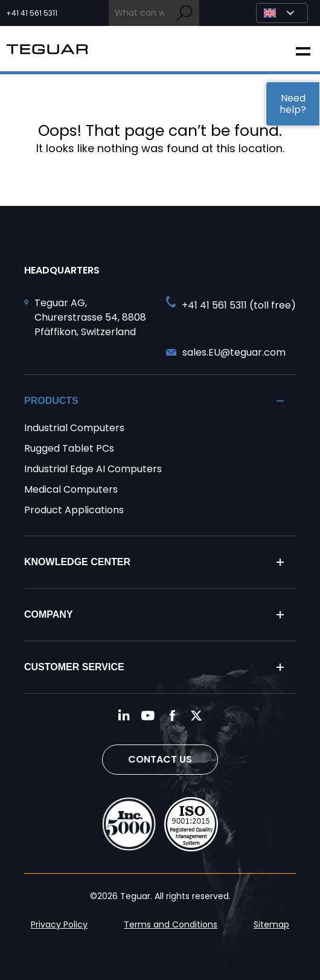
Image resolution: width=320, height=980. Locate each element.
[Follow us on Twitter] (196, 716)
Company (49, 614)
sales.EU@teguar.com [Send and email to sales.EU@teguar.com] (234, 352)
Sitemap (271, 924)
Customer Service (74, 667)
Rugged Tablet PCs (69, 448)
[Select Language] (282, 13)
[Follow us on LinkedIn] (124, 716)
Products (51, 401)
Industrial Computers (74, 428)
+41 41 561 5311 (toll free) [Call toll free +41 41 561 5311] (239, 305)
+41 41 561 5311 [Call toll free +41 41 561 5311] (32, 13)
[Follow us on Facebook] (172, 716)
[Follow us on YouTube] (148, 716)
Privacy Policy (59, 924)
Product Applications (74, 510)
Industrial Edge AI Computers (93, 469)
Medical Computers (71, 489)
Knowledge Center (77, 562)
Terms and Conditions (171, 924)
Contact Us (160, 759)
